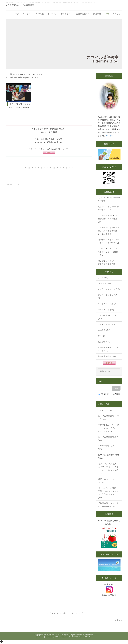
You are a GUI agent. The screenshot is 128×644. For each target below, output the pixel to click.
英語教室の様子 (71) (107, 356)
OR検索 (115, 394)
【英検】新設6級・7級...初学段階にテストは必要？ (109, 219)
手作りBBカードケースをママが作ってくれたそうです (109, 428)
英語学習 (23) (104, 342)
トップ (16, 14)
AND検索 (104, 394)
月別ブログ (105, 371)
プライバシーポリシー (61, 613)
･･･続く (110, 136)
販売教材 (97, 14)
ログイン (118, 620)
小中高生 (40, 14)
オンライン (52, 14)
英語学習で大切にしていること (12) (109, 349)
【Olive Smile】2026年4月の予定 (109, 199)
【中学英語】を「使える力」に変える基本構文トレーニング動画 (109, 231)
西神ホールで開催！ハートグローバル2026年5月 (109, 241)
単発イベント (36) (106, 310)
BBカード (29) (104, 283)
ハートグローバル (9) (107, 304)
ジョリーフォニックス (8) (108, 296)
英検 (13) (102, 336)
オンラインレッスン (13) (109, 289)
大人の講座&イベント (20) (107, 317)
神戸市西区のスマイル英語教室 (57, 635)
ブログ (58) (103, 278)
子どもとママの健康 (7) (108, 324)
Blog (107, 14)
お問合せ (117, 14)
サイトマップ (77, 613)
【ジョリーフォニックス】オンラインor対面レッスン (109, 252)
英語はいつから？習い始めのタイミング (109, 208)
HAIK (90, 637)
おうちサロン (67, 14)
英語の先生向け (83, 14)
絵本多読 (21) (104, 330)
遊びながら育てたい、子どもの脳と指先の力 (109, 262)
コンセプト (27, 14)
